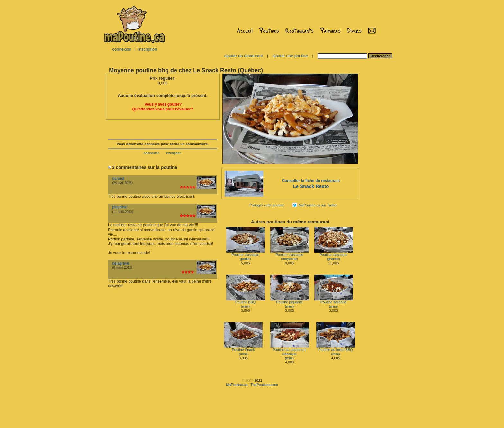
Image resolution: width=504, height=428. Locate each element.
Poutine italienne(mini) (334, 303)
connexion (122, 49)
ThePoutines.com (264, 385)
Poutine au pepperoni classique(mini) (290, 352)
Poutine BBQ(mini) (246, 303)
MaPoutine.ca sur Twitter (318, 205)
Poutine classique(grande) (334, 255)
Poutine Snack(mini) (243, 350)
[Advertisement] (380, 169)
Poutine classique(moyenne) (290, 255)
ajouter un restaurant (244, 56)
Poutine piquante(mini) (290, 303)
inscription (148, 49)
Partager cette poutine (267, 205)
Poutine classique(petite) (246, 255)
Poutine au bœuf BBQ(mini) (336, 350)
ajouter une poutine (290, 56)
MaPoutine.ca (237, 385)
